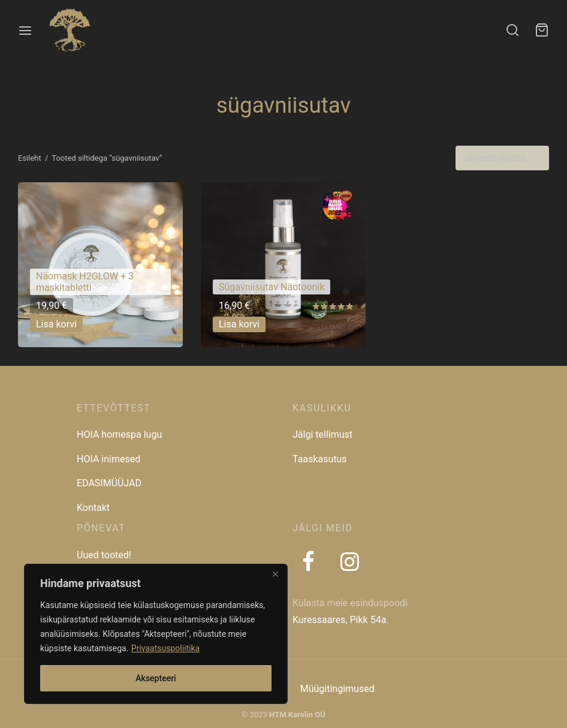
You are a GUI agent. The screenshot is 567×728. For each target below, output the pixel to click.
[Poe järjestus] (502, 158)
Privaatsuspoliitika (165, 648)
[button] (56, 325)
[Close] (275, 574)
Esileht (30, 158)
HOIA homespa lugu (119, 434)
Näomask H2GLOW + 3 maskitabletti (85, 282)
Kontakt (93, 508)
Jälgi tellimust (322, 434)
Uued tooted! (104, 555)
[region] (156, 634)
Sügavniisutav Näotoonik (272, 287)
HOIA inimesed (108, 459)
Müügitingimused (337, 689)
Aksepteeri (156, 678)
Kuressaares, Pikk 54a (339, 620)
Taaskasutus (320, 459)
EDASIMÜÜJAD (109, 483)
